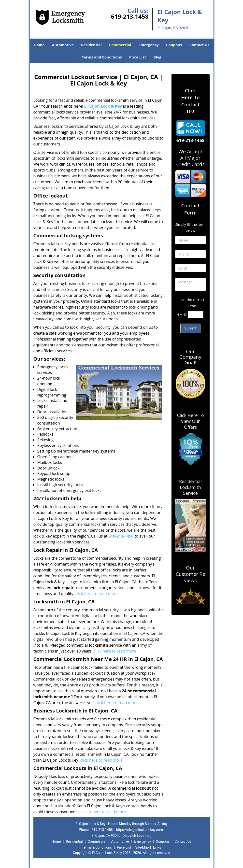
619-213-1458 (130, 16)
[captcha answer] (196, 315)
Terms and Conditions (102, 57)
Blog (157, 57)
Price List (138, 57)
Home (39, 45)
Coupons (174, 45)
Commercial (120, 45)
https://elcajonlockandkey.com (139, 830)
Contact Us (199, 45)
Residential (91, 45)
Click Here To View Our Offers (190, 421)
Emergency (149, 45)
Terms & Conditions (97, 847)
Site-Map (142, 847)
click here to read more (97, 594)
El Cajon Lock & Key (103, 106)
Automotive (63, 45)
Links (157, 847)
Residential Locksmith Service (190, 487)
